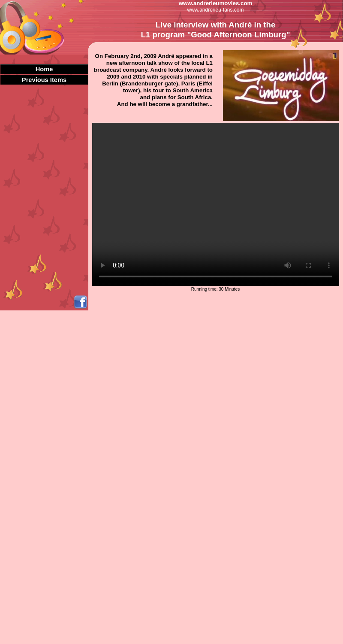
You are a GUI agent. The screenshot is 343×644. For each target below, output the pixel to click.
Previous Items (44, 80)
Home (44, 69)
